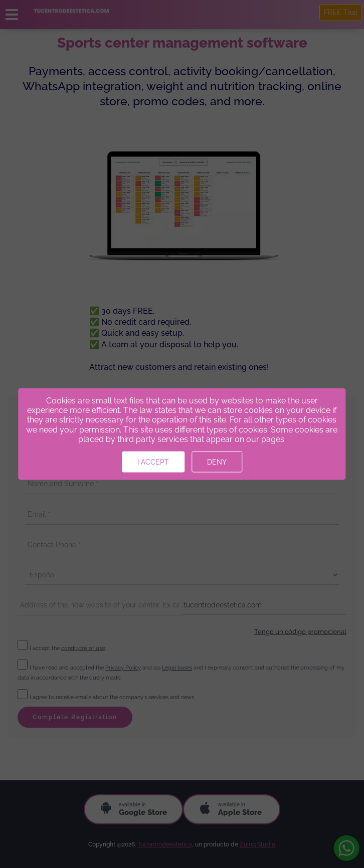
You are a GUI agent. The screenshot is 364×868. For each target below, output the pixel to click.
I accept (153, 462)
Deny (217, 462)
